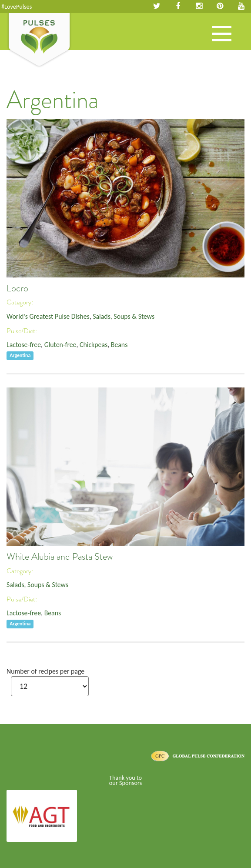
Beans (119, 345)
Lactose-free (24, 345)
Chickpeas (94, 345)
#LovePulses (17, 7)
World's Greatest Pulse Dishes (48, 316)
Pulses (39, 40)
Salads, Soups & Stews (124, 316)
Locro (17, 288)
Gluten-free (60, 345)
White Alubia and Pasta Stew (60, 557)
